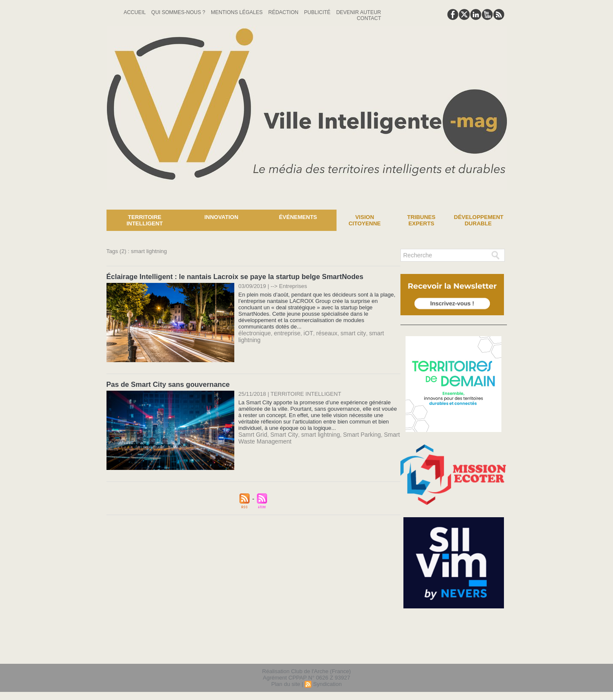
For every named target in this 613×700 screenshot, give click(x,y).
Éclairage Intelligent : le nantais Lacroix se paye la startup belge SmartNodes (231, 276)
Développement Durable (479, 220)
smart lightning (378, 333)
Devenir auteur (358, 12)
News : (10, 203)
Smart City (281, 434)
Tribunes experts (421, 220)
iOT (304, 333)
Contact (369, 18)
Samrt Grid (252, 434)
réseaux (320, 333)
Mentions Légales (237, 12)
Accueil (135, 12)
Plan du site (286, 684)
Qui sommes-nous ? (179, 12)
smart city (345, 333)
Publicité (318, 12)
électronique (254, 333)
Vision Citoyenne (365, 220)
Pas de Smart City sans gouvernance (166, 384)
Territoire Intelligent (145, 220)
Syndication (327, 684)
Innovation (222, 217)
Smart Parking (353, 434)
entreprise (284, 333)
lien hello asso (479, 652)
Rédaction (284, 12)
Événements (298, 217)
